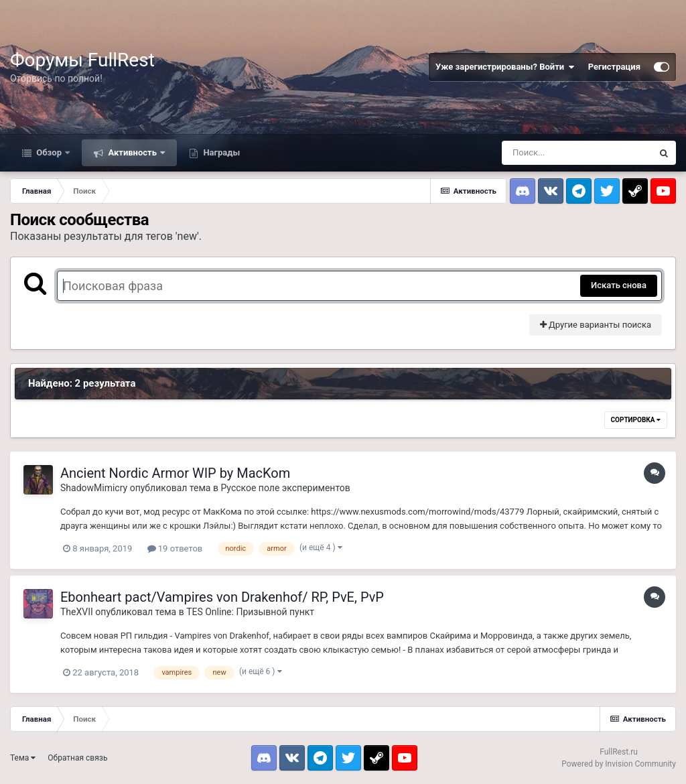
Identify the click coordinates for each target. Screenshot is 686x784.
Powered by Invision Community (619, 764)
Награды (220, 152)
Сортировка (636, 420)
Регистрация (614, 67)
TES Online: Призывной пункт (250, 612)
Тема (23, 758)
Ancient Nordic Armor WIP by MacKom (175, 473)
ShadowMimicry (94, 488)
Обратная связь (77, 758)
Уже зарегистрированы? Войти (505, 67)
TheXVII (77, 612)
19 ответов (175, 548)
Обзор (49, 152)
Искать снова (619, 285)
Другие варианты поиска (596, 325)
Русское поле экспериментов (285, 488)
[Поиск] (577, 153)
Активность (132, 152)
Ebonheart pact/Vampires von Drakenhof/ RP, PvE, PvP (222, 597)
